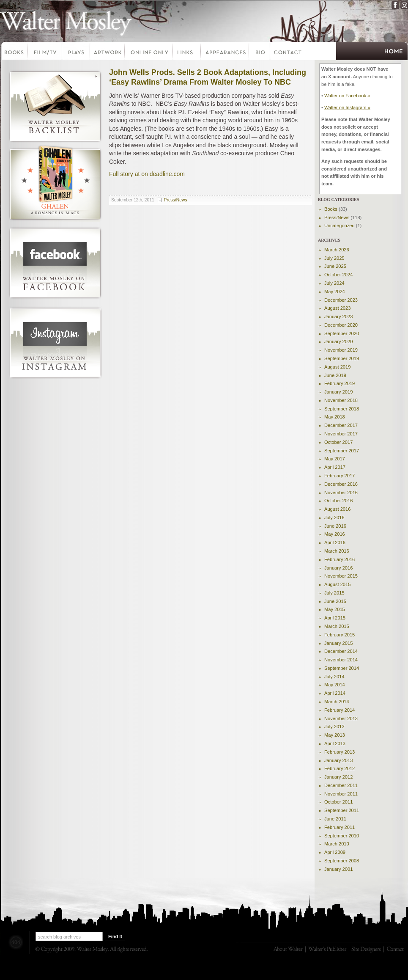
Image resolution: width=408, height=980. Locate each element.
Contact (288, 52)
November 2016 (341, 493)
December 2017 (341, 425)
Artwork (108, 52)
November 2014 (341, 660)
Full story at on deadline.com (147, 174)
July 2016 (334, 518)
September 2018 (342, 409)
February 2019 (340, 383)
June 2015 (335, 601)
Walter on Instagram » (347, 107)
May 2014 (335, 685)
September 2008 (342, 861)
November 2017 (341, 434)
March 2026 (337, 250)
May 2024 (335, 292)
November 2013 (341, 718)
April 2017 (335, 467)
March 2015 (337, 626)
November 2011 (341, 794)
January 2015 (338, 643)
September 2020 (342, 333)
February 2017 (340, 476)
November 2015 (341, 576)
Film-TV (45, 52)
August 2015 (337, 584)
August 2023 (337, 308)
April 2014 (335, 693)
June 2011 (335, 819)
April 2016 (335, 542)
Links (187, 52)
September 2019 (342, 358)
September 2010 (342, 836)
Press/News (176, 200)
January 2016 (338, 568)
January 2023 (338, 317)
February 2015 (340, 635)
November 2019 (341, 350)
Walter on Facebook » (347, 96)
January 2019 (338, 392)
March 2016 (337, 551)
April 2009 (335, 852)
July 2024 (334, 283)
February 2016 (340, 559)
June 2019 (335, 375)
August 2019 (337, 367)
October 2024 (338, 275)
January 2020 (338, 341)
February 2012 (340, 768)
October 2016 (338, 501)
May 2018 (335, 417)
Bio (260, 52)
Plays (77, 52)
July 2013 (334, 727)
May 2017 (335, 459)
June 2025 (335, 266)
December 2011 (341, 785)
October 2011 (338, 802)
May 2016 (335, 534)
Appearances (225, 52)
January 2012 (338, 777)
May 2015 (335, 609)
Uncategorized (340, 226)
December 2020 (341, 325)
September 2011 (342, 810)
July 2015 (334, 593)
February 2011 (340, 827)
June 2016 (335, 526)
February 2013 (340, 752)
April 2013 (335, 743)
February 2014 (340, 710)
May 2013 (335, 735)
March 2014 (337, 702)
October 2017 (338, 442)
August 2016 (337, 509)
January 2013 (338, 760)
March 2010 (337, 844)
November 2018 (341, 400)
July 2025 (334, 258)
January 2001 (338, 869)
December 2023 (341, 300)
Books (14, 52)
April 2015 (335, 618)
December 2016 (341, 484)
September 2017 (342, 451)
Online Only (149, 52)
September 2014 (342, 668)
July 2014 (334, 677)
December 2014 (341, 651)
